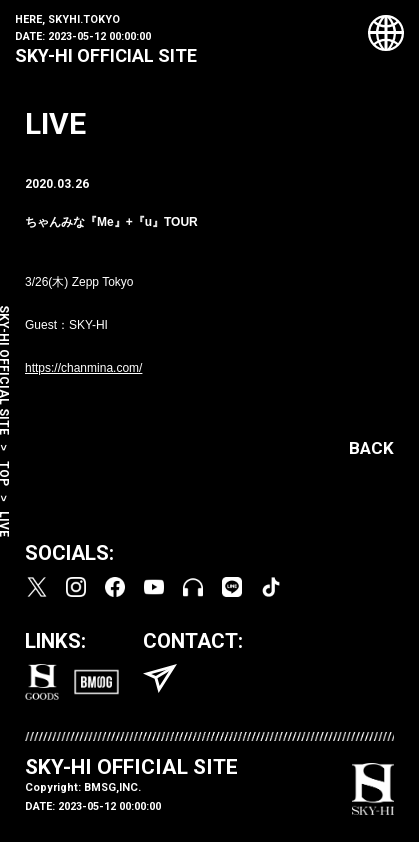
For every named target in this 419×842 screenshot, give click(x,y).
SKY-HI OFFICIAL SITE (106, 55)
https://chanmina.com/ (83, 368)
